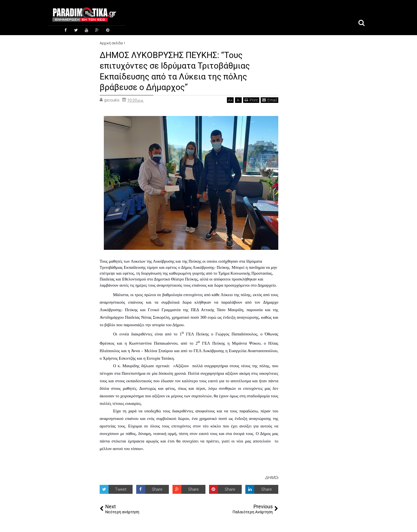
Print (251, 100)
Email (269, 100)
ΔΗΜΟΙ (272, 477)
